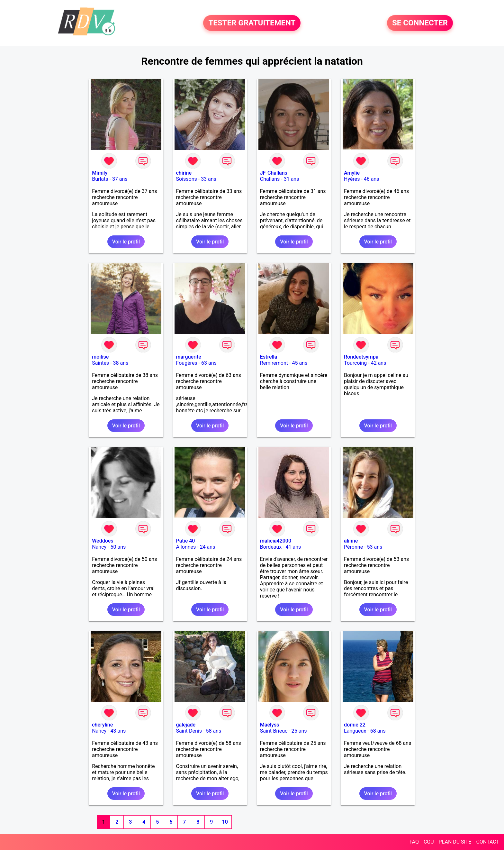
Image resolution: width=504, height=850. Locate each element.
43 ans (118, 731)
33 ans (209, 179)
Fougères (187, 363)
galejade (186, 725)
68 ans (378, 731)
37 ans (120, 179)
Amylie (352, 173)
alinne (351, 541)
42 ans (379, 363)
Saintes (100, 363)
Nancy (99, 547)
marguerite (189, 357)
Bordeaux (271, 547)
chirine (184, 173)
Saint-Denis (189, 731)
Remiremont (274, 363)
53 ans (375, 547)
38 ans (121, 363)
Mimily (100, 173)
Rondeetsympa (361, 357)
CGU (429, 842)
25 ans (299, 731)
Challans (270, 179)
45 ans (300, 363)
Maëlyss (270, 725)
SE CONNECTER (420, 23)
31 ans (292, 179)
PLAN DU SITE (455, 842)
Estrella (269, 357)
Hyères (352, 179)
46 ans (372, 179)
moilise (100, 357)
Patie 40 (186, 541)
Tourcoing (355, 363)
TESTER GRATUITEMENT (252, 23)
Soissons (187, 179)
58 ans (213, 731)
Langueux (355, 731)
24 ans (208, 547)
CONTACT (488, 842)
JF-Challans (274, 173)
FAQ (414, 842)
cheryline (102, 725)
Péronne (353, 547)
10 (225, 822)
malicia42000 (276, 541)
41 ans (293, 547)
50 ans (118, 547)
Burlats (100, 179)
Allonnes (186, 547)
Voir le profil (126, 242)
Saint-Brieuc (274, 731)
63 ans (209, 363)
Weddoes (103, 541)
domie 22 (355, 725)
